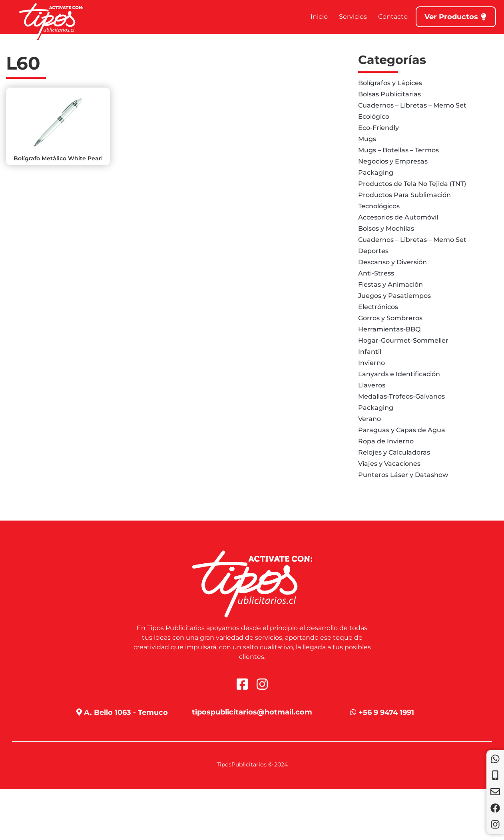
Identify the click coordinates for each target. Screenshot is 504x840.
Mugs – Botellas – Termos (398, 150)
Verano (370, 419)
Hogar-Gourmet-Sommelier (403, 340)
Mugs (367, 139)
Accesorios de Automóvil (398, 217)
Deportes (373, 251)
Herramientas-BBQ (389, 329)
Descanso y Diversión (392, 262)
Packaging (376, 173)
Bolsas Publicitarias (389, 94)
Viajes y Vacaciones (389, 464)
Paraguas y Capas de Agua (402, 430)
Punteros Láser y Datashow (403, 475)
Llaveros (372, 385)
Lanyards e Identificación (399, 374)
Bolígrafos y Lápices (390, 83)
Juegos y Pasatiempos (394, 296)
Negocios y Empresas (393, 161)
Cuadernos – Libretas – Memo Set (412, 105)
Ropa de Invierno (386, 441)
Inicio (319, 17)
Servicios (353, 17)
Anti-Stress (376, 273)
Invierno (372, 363)
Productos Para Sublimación (404, 195)
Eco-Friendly (378, 128)
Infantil (370, 352)
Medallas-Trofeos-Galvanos (401, 396)
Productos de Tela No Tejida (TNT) (412, 184)
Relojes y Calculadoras (394, 452)
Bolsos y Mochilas (386, 228)
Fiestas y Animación (390, 284)
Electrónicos (378, 307)
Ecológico (374, 117)
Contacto (393, 17)
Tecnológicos (379, 206)
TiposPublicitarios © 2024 (252, 764)
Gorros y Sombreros (390, 318)
